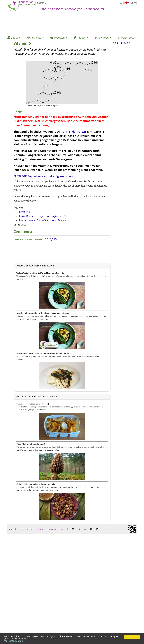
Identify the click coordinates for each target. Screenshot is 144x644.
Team (21, 529)
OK (132, 637)
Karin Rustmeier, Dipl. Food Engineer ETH (43, 216)
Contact (41, 529)
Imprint (12, 529)
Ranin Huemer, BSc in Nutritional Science (43, 220)
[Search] (77, 3)
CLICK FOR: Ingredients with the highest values (43, 176)
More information (13, 641)
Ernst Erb (24, 212)
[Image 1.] (62, 93)
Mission (30, 529)
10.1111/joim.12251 (75, 132)
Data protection (55, 529)
